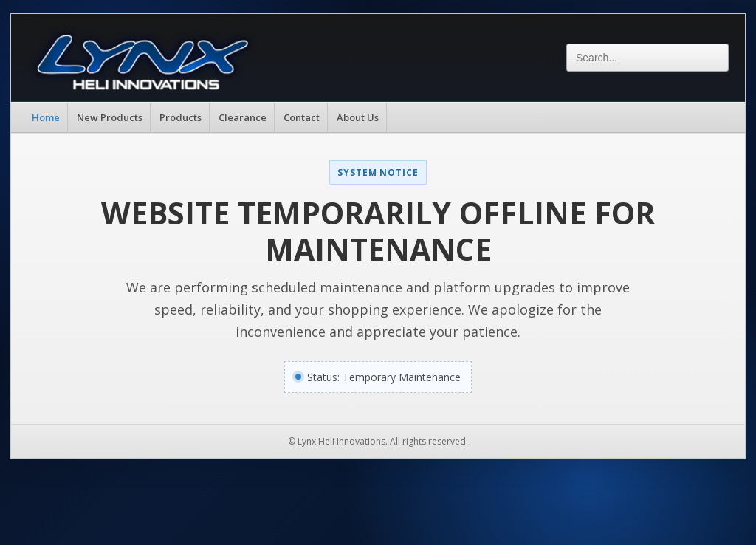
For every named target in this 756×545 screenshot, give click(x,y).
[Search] (647, 58)
